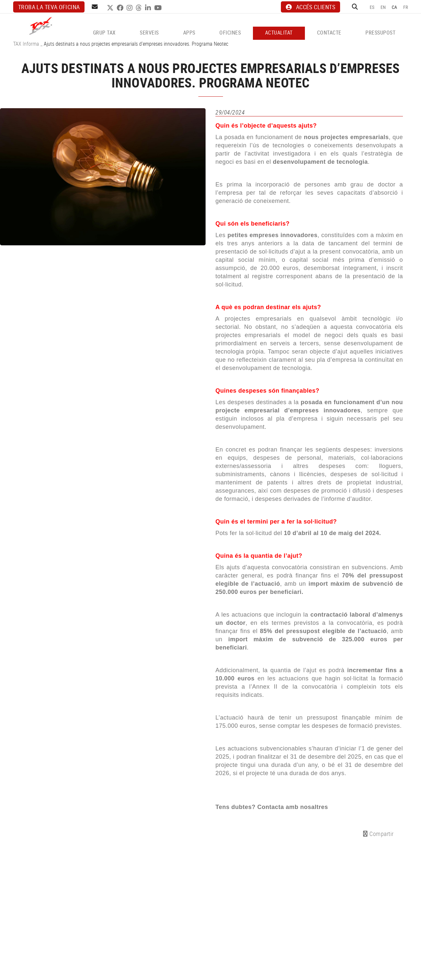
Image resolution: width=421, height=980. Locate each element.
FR (406, 7)
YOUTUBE (159, 8)
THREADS (140, 8)
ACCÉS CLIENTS (310, 7)
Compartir (378, 834)
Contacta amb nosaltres (293, 807)
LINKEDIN (149, 8)
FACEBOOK (121, 8)
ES (372, 7)
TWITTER (111, 8)
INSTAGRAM (130, 8)
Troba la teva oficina (49, 7)
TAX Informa (26, 44)
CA (395, 7)
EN (383, 7)
